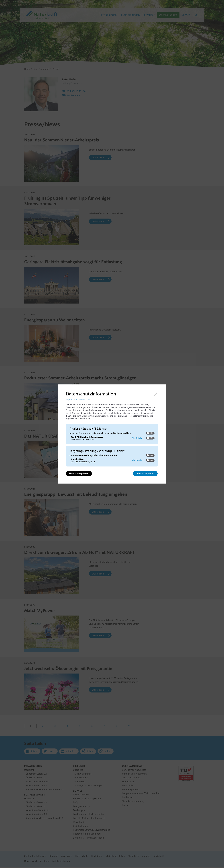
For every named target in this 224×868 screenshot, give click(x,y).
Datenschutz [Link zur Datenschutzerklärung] (85, 400)
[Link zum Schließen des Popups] (156, 394)
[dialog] (112, 434)
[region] (112, 446)
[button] (148, 433)
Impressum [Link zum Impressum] (71, 400)
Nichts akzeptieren (79, 474)
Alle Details (137, 438)
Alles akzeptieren (145, 474)
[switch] (150, 433)
